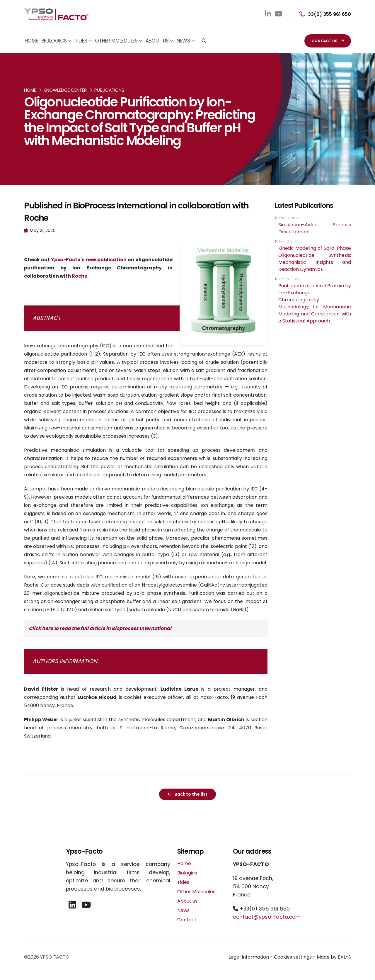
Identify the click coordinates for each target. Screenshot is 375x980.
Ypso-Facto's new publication (89, 260)
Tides (81, 41)
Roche (80, 276)
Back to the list (187, 794)
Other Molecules (116, 41)
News (183, 41)
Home (31, 41)
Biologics (54, 41)
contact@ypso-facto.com (267, 917)
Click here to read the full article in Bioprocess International (100, 628)
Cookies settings (293, 957)
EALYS (344, 957)
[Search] (204, 41)
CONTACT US (328, 41)
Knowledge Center (65, 90)
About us (157, 41)
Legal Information (249, 957)
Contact (187, 920)
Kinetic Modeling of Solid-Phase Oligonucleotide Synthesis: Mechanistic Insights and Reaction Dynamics (315, 259)
